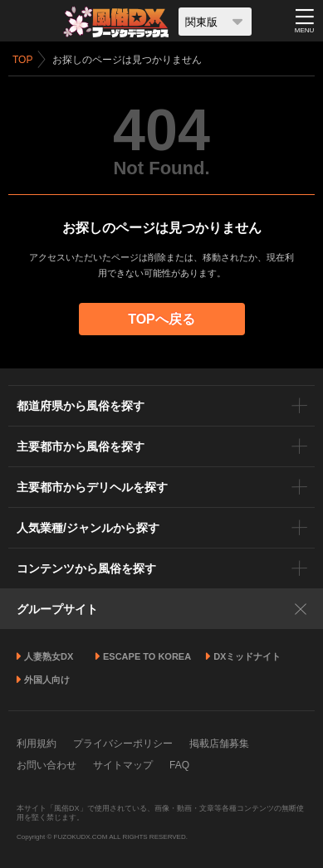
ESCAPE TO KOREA (147, 656)
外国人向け (47, 680)
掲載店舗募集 (219, 744)
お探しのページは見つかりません (127, 60)
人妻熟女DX (49, 656)
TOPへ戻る (161, 319)
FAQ (179, 765)
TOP (22, 60)
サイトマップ (123, 765)
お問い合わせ (46, 765)
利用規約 (37, 744)
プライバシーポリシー (123, 744)
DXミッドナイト (247, 656)
